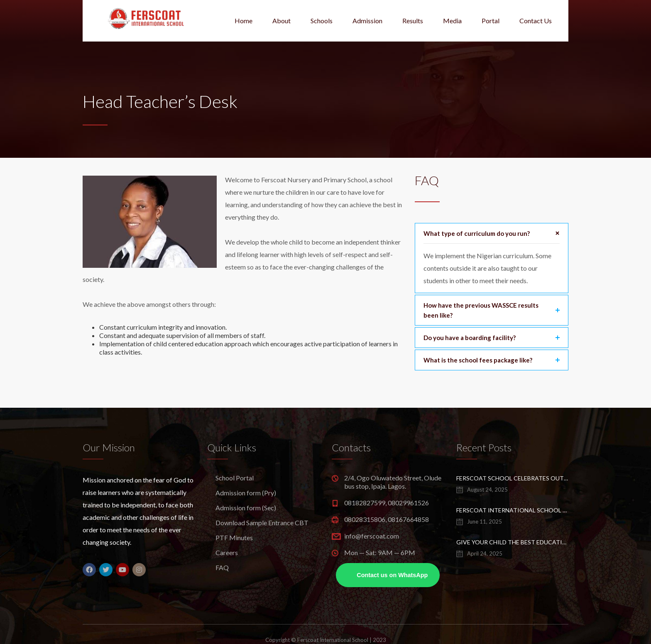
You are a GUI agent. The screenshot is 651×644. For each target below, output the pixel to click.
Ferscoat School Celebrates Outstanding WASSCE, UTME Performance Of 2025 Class (512, 478)
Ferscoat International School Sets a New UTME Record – (512, 510)
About (281, 21)
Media (452, 21)
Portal (491, 21)
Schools (322, 21)
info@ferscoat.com (372, 536)
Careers (227, 552)
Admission (367, 21)
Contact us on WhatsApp (392, 575)
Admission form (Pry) (246, 493)
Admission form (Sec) (246, 508)
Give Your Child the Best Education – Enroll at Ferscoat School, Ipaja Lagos (512, 542)
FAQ (222, 567)
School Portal (235, 478)
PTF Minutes (234, 537)
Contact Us (536, 21)
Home (244, 21)
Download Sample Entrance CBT (262, 523)
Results (413, 21)
